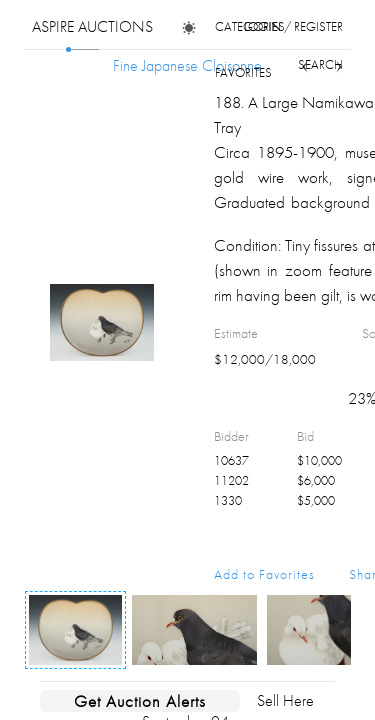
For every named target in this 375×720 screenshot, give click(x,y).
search (320, 64)
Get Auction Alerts (140, 701)
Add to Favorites (264, 574)
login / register (293, 26)
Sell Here (285, 700)
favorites (243, 72)
